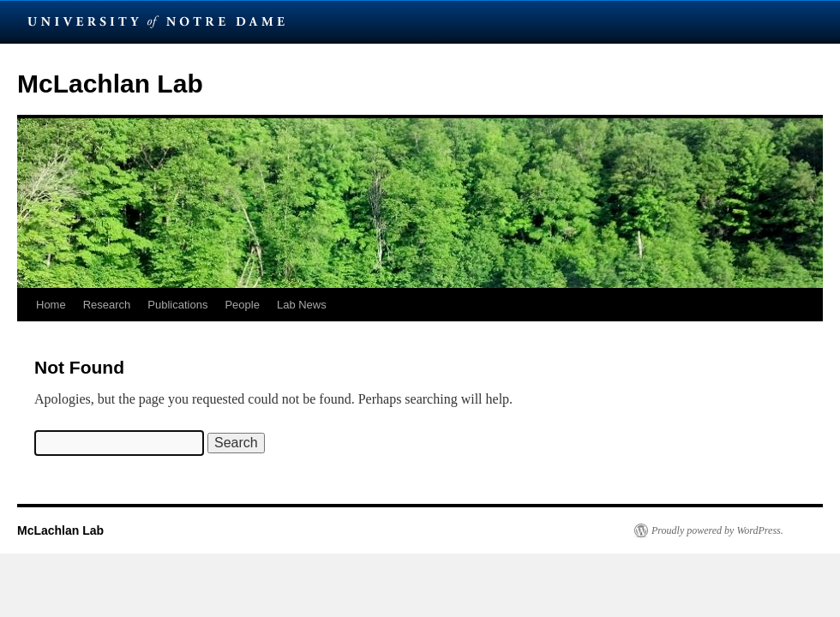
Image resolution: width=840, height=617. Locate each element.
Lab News (302, 305)
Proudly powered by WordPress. (717, 530)
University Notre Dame (156, 21)
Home (51, 305)
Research (107, 305)
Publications (177, 305)
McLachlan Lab (110, 84)
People (242, 305)
